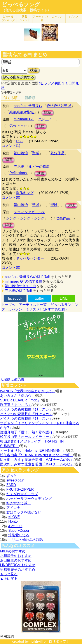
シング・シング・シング (25, 218)
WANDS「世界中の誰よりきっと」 (27, 391)
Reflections (18, 173)
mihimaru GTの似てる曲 (24, 281)
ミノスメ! (74, 17)
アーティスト (41, 18)
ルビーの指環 (39, 167)
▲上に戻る (9, 579)
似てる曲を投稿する (18, 77)
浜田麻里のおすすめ (16, 560)
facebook (15, 298)
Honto (13, 521)
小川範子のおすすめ (16, 556)
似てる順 (10, 98)
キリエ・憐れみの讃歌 (26, 540)
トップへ (8, 305)
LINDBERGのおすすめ (18, 565)
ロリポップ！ (59, 641)
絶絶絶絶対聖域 (59, 106)
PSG (20, 141)
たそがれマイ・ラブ (22, 494)
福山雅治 (21, 153)
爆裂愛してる (19, 535)
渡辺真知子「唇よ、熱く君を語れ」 (28, 432)
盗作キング (25, 193)
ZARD (11, 485)
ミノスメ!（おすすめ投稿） (47, 309)
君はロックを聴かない (24, 512)
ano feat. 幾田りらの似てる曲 (28, 277)
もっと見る (9, 574)
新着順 (30, 98)
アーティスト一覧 (33, 305)
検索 (34, 70)
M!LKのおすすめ (13, 551)
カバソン (57, 17)
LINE (64, 298)
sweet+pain (15, 480)
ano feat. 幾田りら (28, 106)
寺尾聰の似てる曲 (19, 291)
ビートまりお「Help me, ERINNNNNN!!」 (33, 450)
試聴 (48, 113)
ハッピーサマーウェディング (29, 499)
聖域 (36, 153)
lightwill (36, 641)
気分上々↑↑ (47, 119)
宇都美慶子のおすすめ (17, 569)
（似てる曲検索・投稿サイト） (26, 10)
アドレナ (13, 508)
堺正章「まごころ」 (16, 405)
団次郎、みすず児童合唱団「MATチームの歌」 (37, 460)
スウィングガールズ (30, 212)
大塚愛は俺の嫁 (12, 380)
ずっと (12, 476)
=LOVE (14, 517)
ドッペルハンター (30, 258)
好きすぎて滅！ (19, 503)
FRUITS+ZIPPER (20, 489)
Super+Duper (19, 531)
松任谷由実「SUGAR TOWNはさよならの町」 (37, 455)
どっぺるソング (21, 5)
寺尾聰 (19, 167)
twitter (39, 298)
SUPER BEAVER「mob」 (20, 400)
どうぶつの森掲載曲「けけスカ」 (26, 409)
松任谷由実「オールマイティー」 (26, 437)
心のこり (15, 526)
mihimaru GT (24, 119)
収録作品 (58, 153)
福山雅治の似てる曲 (21, 286)
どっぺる (8, 18)
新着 (24, 18)
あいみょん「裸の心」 (17, 396)
